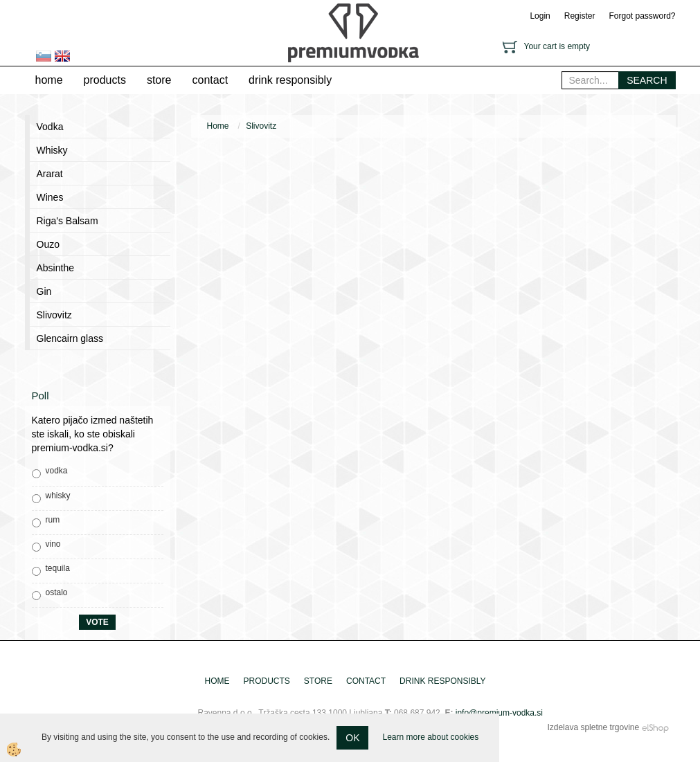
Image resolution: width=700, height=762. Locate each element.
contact (210, 80)
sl (44, 56)
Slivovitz (261, 126)
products (105, 80)
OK (352, 738)
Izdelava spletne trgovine (593, 727)
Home (218, 126)
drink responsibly (290, 80)
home (49, 80)
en (62, 56)
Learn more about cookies (430, 737)
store (159, 80)
